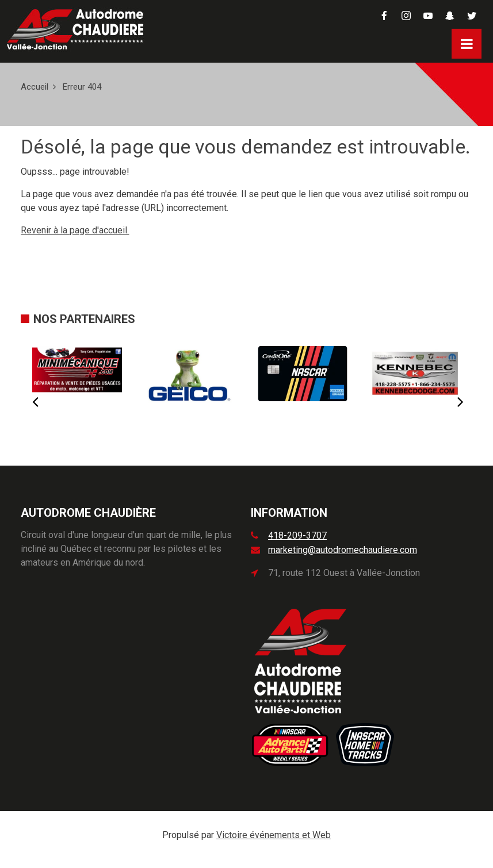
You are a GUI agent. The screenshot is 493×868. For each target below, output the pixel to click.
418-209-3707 (297, 535)
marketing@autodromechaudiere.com (343, 550)
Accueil (35, 87)
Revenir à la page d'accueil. (75, 230)
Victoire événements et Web (274, 835)
